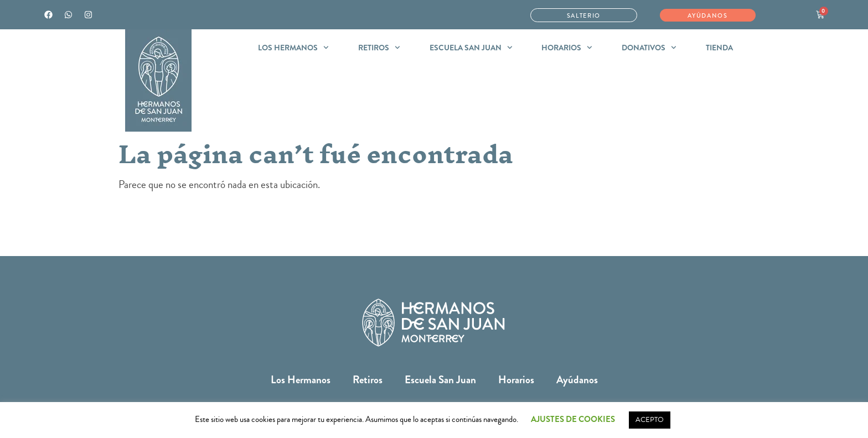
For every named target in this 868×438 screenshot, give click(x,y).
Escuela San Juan (471, 48)
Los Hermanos (293, 48)
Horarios (567, 48)
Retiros (379, 48)
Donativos (649, 48)
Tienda (719, 48)
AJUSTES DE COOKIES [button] (573, 419)
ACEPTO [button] (650, 420)
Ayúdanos (577, 380)
